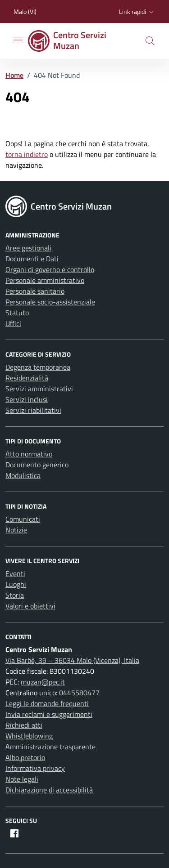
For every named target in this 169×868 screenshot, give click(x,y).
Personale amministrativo (45, 280)
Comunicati (23, 519)
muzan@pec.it (43, 682)
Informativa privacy (35, 768)
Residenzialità (27, 378)
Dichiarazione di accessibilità (49, 790)
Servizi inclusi (27, 399)
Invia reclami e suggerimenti (49, 714)
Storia (15, 595)
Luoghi (16, 584)
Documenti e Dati (32, 259)
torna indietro (27, 154)
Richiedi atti (24, 725)
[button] (137, 12)
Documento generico (37, 465)
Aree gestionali (28, 248)
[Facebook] (14, 833)
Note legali (22, 779)
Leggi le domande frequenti (47, 703)
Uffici (13, 323)
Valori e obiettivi (30, 606)
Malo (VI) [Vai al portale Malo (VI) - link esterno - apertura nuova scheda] (25, 11)
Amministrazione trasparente (50, 747)
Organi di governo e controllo (50, 269)
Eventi (15, 573)
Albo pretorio (25, 757)
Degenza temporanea (38, 367)
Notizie (16, 530)
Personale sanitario (35, 291)
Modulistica (23, 475)
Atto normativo (29, 454)
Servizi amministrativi (39, 389)
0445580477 (79, 693)
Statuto (17, 313)
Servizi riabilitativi (33, 410)
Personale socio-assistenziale (50, 302)
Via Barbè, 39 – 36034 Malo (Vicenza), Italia (72, 660)
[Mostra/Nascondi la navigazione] (18, 40)
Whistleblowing (29, 736)
